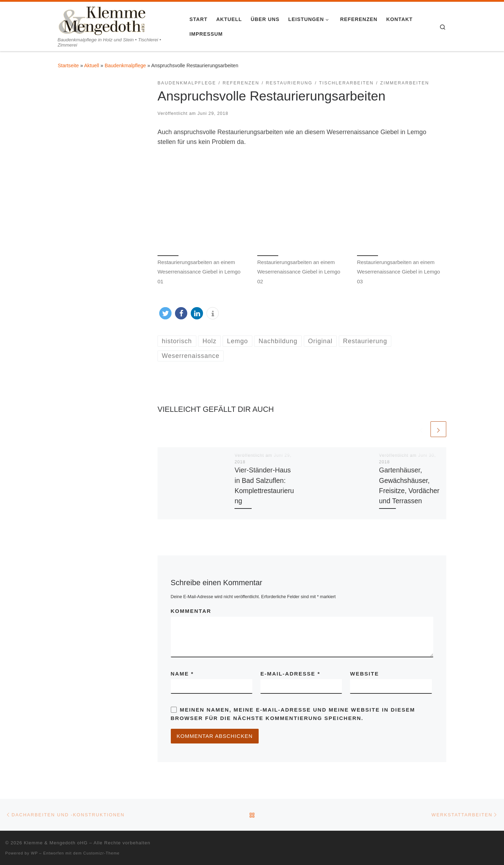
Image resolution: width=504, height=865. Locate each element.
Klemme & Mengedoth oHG (56, 843)
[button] (165, 313)
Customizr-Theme (101, 853)
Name (182, 674)
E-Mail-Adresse (290, 674)
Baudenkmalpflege (125, 65)
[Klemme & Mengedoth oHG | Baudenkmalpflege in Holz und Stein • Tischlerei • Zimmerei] (101, 19)
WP (34, 853)
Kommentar (191, 611)
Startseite (68, 65)
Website (364, 674)
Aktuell (92, 65)
